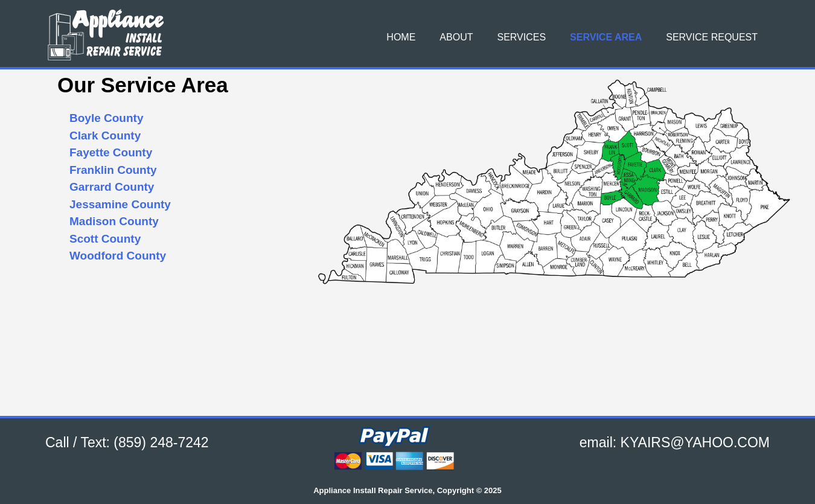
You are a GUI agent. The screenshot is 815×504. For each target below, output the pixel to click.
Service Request (712, 37)
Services (521, 37)
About (456, 37)
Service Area (606, 37)
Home (401, 37)
